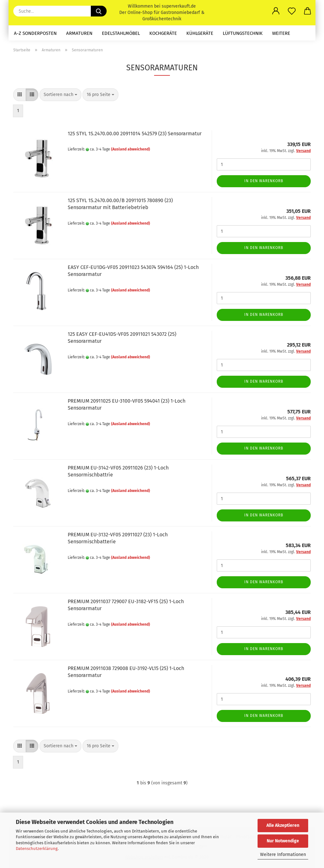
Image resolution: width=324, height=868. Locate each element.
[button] (276, 11)
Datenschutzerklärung (37, 849)
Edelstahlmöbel (121, 33)
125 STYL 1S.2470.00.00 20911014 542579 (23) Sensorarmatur (135, 134)
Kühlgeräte (200, 33)
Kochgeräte (163, 33)
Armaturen (79, 33)
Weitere (281, 33)
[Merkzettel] (292, 11)
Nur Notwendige (283, 841)
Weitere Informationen (283, 855)
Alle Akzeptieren (283, 825)
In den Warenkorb (264, 181)
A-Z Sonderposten (35, 33)
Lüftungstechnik (243, 33)
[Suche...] (99, 11)
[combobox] (60, 95)
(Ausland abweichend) (131, 149)
